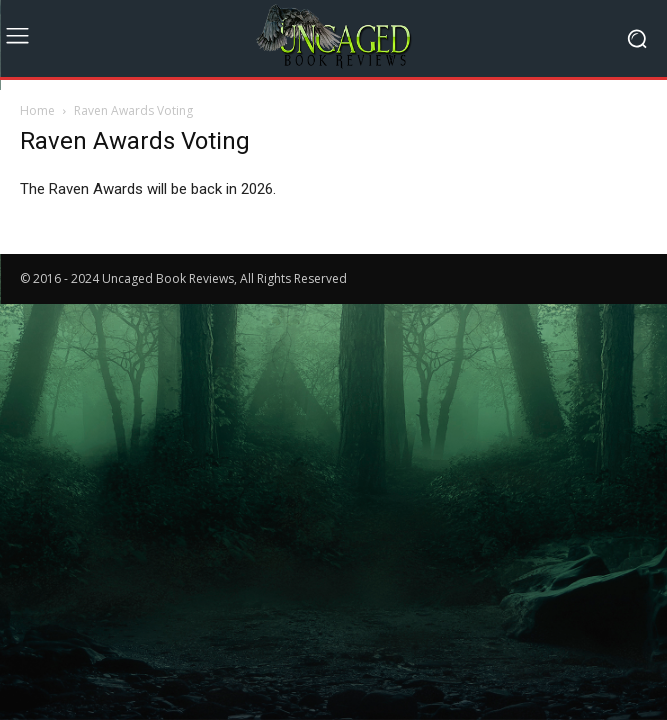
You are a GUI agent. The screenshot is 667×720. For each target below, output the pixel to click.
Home (37, 110)
